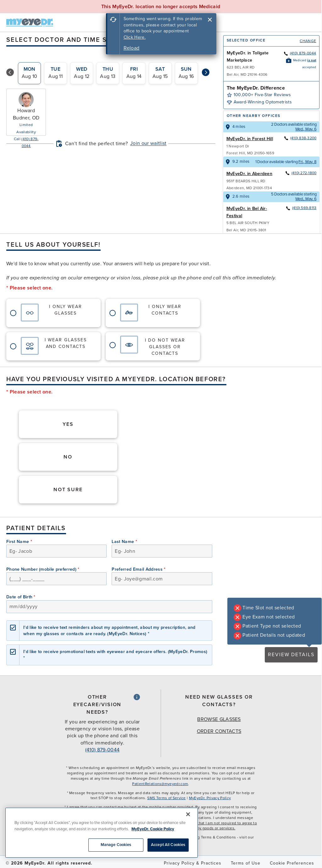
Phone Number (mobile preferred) (43, 569)
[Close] (188, 814)
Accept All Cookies (168, 845)
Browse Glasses (219, 719)
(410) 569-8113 (301, 208)
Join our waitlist (148, 143)
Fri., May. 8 (307, 162)
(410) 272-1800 (301, 173)
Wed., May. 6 (306, 129)
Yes (68, 424)
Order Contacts (219, 731)
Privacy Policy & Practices (193, 863)
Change (308, 41)
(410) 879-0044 (300, 53)
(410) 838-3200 (300, 138)
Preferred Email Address (139, 569)
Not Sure (68, 490)
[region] (102, 833)
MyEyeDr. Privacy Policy (210, 798)
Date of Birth (21, 597)
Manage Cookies (116, 845)
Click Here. (135, 37)
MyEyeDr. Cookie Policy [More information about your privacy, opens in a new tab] (153, 829)
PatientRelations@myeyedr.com (160, 784)
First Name (19, 542)
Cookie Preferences (292, 863)
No (68, 457)
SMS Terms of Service (166, 798)
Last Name (124, 542)
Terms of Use (246, 863)
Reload (132, 48)
